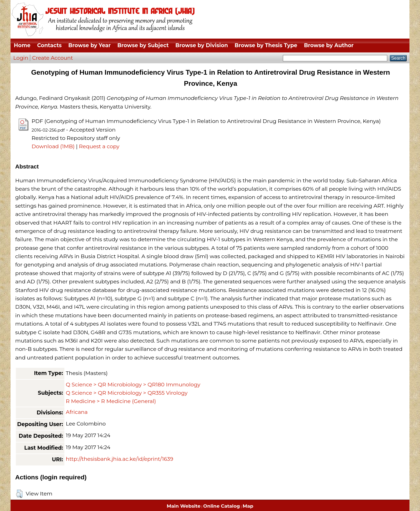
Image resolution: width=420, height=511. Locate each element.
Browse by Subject (143, 45)
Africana (77, 412)
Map (248, 506)
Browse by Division (202, 45)
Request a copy (99, 146)
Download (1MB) (53, 146)
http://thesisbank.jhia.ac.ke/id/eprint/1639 (120, 459)
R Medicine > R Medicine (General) (111, 401)
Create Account (53, 58)
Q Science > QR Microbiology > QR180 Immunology (133, 385)
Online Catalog (222, 506)
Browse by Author (329, 45)
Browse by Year (90, 45)
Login (21, 58)
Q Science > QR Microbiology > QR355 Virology (127, 393)
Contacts (49, 45)
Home (22, 45)
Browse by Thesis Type (266, 45)
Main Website (184, 506)
